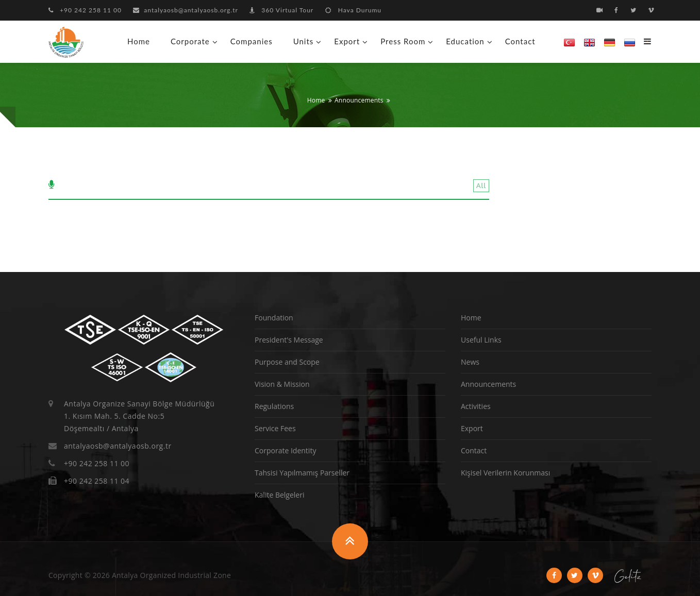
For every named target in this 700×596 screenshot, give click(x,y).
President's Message (289, 340)
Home (139, 41)
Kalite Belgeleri (279, 495)
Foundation (274, 318)
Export (472, 428)
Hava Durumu (353, 10)
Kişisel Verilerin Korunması (505, 473)
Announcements (359, 100)
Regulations (274, 406)
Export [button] (347, 41)
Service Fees (275, 428)
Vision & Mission (282, 384)
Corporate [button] (190, 41)
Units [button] (304, 41)
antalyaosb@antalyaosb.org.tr (186, 10)
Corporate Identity (285, 450)
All (481, 186)
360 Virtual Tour (281, 10)
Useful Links (481, 340)
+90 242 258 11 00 (85, 10)
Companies (252, 41)
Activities (476, 406)
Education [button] (465, 41)
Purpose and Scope (287, 362)
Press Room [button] (403, 41)
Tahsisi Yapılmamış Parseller (302, 473)
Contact (520, 41)
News (470, 362)
